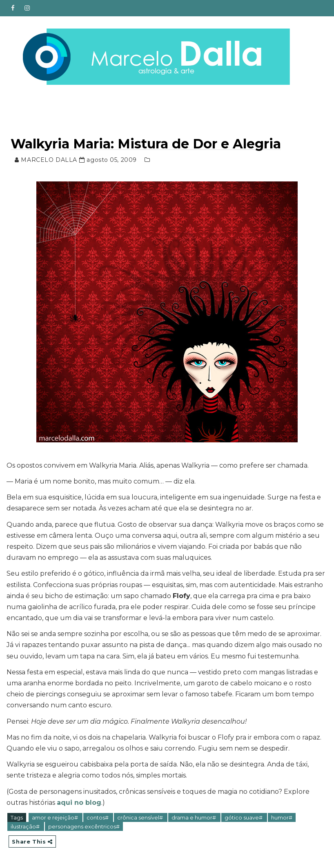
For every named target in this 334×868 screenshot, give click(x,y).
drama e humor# (194, 817)
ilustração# (26, 826)
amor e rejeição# (56, 817)
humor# (282, 817)
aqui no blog (79, 803)
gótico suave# (244, 817)
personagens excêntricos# (84, 826)
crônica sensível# (141, 817)
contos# (98, 817)
